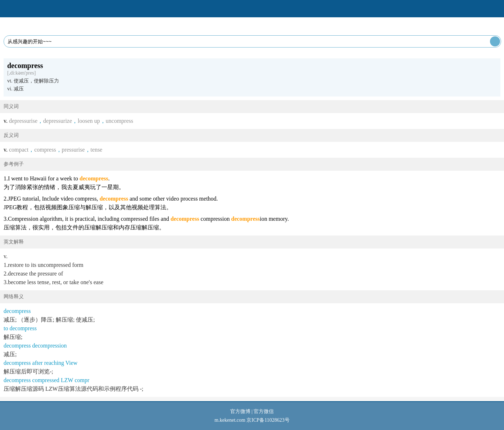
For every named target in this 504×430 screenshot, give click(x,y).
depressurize (58, 121)
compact (19, 150)
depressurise (23, 121)
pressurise (73, 150)
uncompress (119, 121)
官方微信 (264, 411)
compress (45, 150)
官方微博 (240, 411)
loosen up (89, 121)
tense (97, 150)
